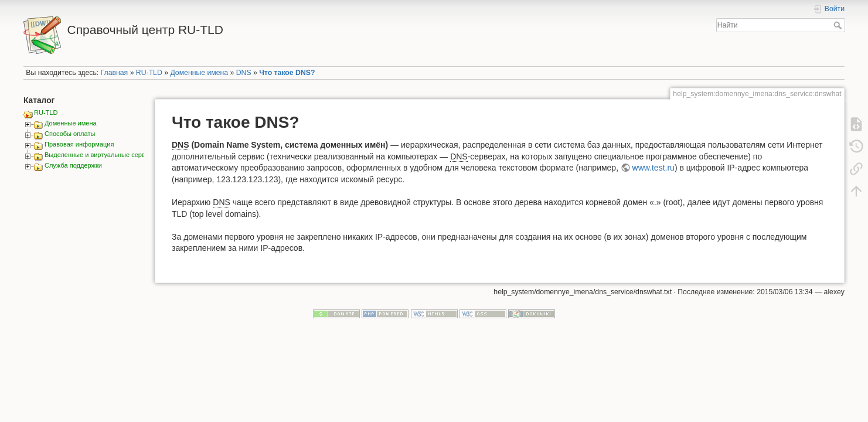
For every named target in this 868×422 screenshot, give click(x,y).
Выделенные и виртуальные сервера (100, 155)
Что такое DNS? (287, 73)
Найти (839, 25)
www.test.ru (653, 168)
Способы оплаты (70, 134)
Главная (115, 73)
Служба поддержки (73, 165)
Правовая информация (79, 144)
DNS (244, 73)
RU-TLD (149, 73)
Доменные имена (199, 73)
